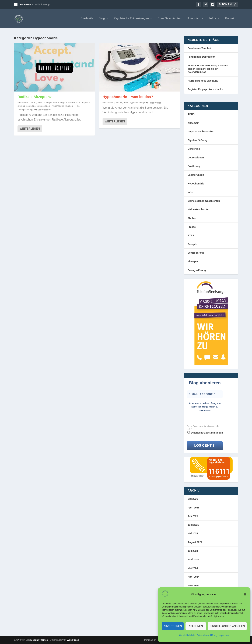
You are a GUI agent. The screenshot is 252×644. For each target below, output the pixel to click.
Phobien (69, 106)
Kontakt (230, 19)
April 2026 (193, 508)
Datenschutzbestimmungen (207, 433)
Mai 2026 (193, 499)
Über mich (194, 19)
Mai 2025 (193, 534)
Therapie (48, 103)
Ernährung (194, 166)
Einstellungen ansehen (227, 626)
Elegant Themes (39, 640)
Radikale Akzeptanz (35, 97)
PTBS (77, 106)
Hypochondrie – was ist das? (128, 97)
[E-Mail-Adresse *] (205, 394)
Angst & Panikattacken (70, 103)
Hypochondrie (57, 106)
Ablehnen (196, 626)
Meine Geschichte (198, 210)
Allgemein (193, 123)
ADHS (56, 103)
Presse (192, 227)
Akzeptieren (173, 626)
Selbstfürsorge (42, 5)
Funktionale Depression (202, 57)
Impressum (224, 635)
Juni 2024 (193, 559)
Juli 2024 (193, 551)
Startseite (87, 19)
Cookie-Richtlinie (187, 635)
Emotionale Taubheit (200, 48)
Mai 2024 (193, 568)
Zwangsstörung (25, 110)
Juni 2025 (193, 525)
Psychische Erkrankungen (131, 19)
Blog (102, 19)
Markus (25, 103)
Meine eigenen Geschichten (204, 201)
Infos (213, 19)
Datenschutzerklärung (207, 635)
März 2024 (193, 585)
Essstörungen (196, 175)
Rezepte (192, 244)
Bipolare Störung (198, 140)
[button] (245, 594)
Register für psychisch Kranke (205, 89)
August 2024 (195, 542)
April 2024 (193, 577)
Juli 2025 (193, 516)
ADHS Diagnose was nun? (203, 81)
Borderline (31, 106)
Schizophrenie (196, 253)
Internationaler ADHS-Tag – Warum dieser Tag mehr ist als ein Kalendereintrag (208, 69)
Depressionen (43, 106)
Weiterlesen (30, 129)
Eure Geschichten (170, 19)
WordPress (73, 640)
